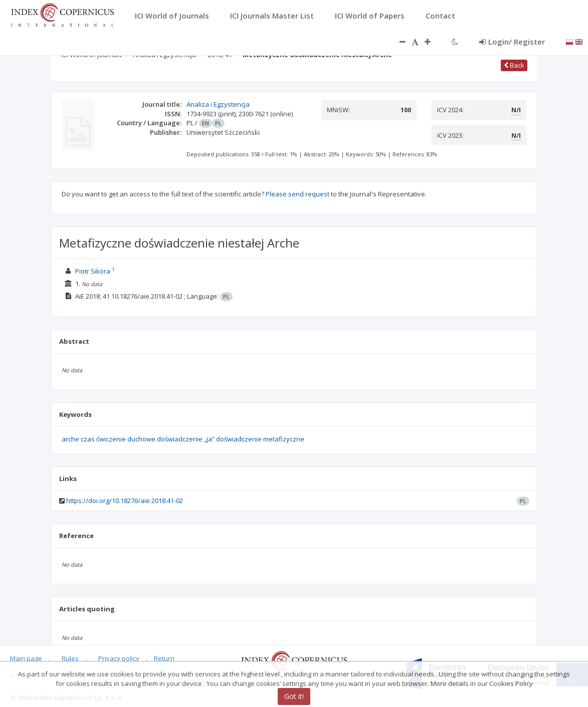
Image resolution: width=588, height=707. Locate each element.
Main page (26, 658)
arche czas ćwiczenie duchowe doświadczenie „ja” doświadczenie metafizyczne (183, 439)
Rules (70, 658)
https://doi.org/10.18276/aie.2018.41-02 (125, 501)
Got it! (294, 696)
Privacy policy (119, 658)
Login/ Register (512, 42)
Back (514, 65)
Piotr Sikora (93, 271)
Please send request (298, 194)
